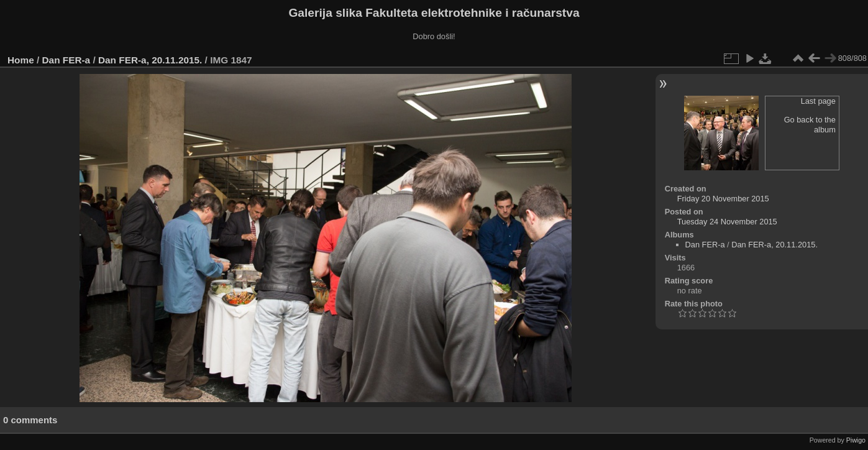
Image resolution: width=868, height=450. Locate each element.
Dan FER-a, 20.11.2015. (150, 60)
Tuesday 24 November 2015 (727, 222)
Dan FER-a (66, 60)
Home (21, 60)
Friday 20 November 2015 (723, 199)
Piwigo (856, 440)
